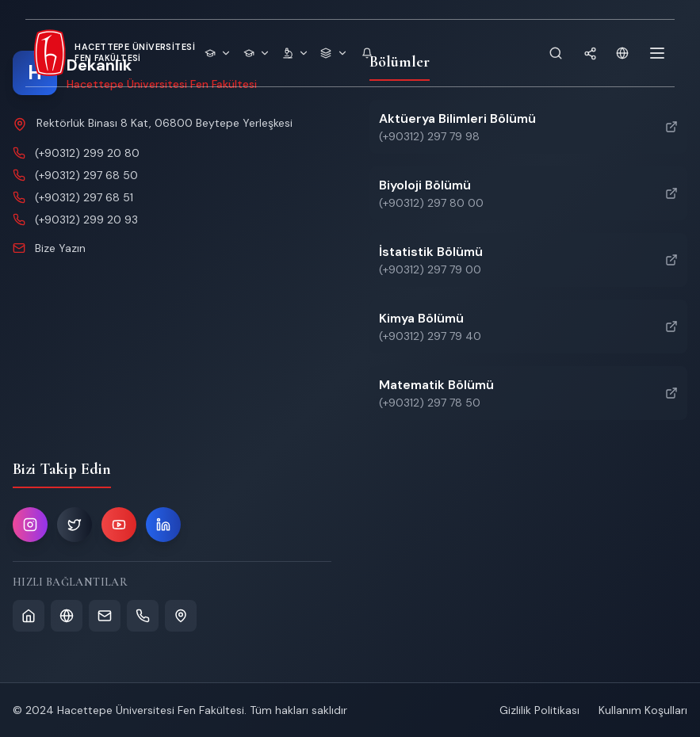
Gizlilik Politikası (539, 710)
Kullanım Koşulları (643, 710)
